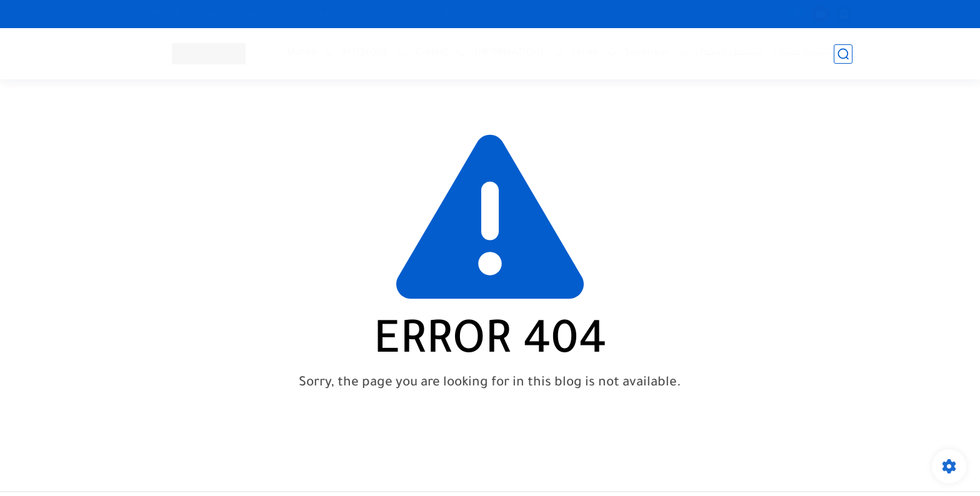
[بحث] (843, 54)
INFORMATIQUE (510, 53)
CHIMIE (432, 53)
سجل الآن (445, 14)
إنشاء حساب (801, 53)
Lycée (585, 53)
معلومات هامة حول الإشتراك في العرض (270, 14)
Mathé (302, 53)
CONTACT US (156, 14)
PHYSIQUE (366, 53)
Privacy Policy (385, 14)
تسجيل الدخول (729, 53)
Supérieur (647, 53)
